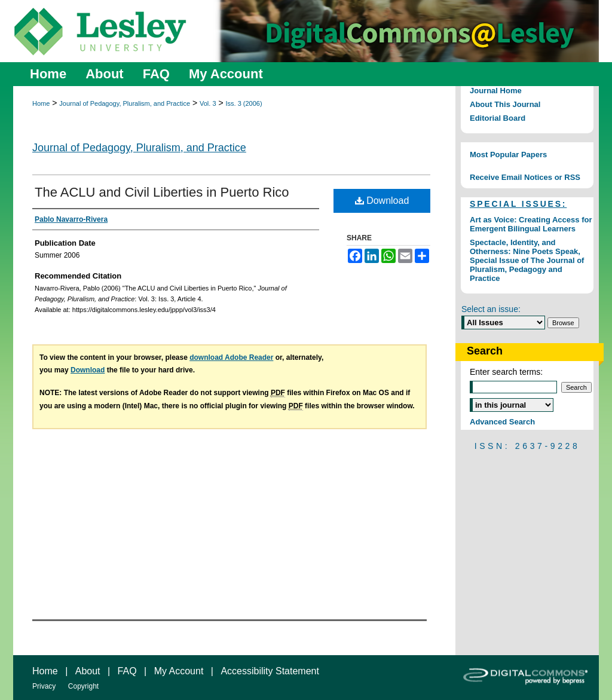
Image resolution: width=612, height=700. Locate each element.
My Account (179, 671)
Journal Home (496, 91)
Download (382, 201)
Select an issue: (491, 309)
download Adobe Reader (231, 357)
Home (41, 103)
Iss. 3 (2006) (244, 103)
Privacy (44, 686)
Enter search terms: (506, 372)
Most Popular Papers (508, 155)
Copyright (83, 686)
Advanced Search (502, 422)
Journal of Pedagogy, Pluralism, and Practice (125, 103)
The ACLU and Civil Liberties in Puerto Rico (162, 192)
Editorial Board (498, 118)
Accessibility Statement (270, 671)
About (88, 671)
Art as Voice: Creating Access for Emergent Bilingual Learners (531, 224)
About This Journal (505, 104)
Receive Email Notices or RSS (525, 177)
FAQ (127, 671)
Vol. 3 (208, 103)
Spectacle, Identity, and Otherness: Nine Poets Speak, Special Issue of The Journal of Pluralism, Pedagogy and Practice (527, 260)
